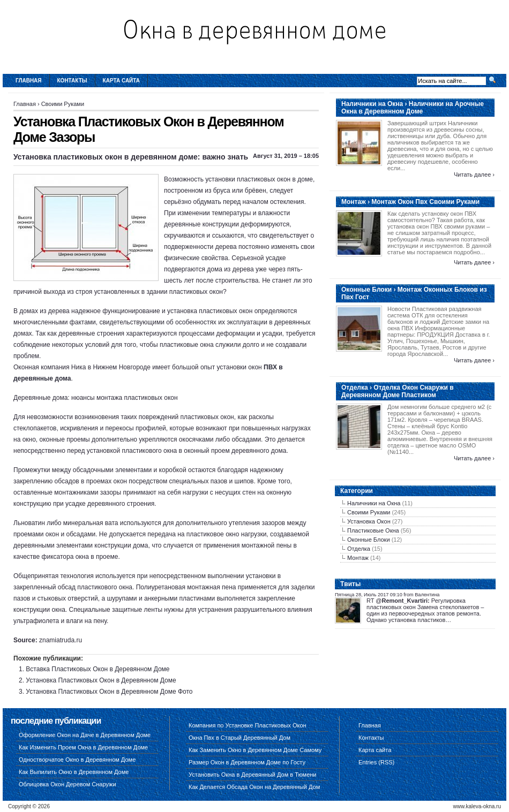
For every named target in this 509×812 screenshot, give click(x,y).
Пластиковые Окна (373, 530)
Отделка (359, 549)
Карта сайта (121, 81)
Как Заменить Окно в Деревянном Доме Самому (255, 750)
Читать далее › (474, 174)
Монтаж (358, 558)
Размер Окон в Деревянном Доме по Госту (247, 762)
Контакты (72, 81)
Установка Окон (369, 521)
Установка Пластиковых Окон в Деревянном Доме (101, 680)
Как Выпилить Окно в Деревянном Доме (74, 772)
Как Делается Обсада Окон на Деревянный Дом (254, 787)
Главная (29, 81)
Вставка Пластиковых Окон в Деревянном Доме (98, 669)
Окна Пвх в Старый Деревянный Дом (239, 738)
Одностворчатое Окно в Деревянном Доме (77, 760)
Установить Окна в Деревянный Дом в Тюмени (253, 775)
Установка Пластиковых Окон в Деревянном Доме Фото (109, 692)
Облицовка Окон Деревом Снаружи (68, 784)
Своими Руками (63, 104)
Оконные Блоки (369, 540)
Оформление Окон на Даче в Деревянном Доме (85, 735)
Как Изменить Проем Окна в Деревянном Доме (83, 747)
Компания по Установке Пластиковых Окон (248, 725)
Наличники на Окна (374, 503)
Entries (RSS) (376, 762)
